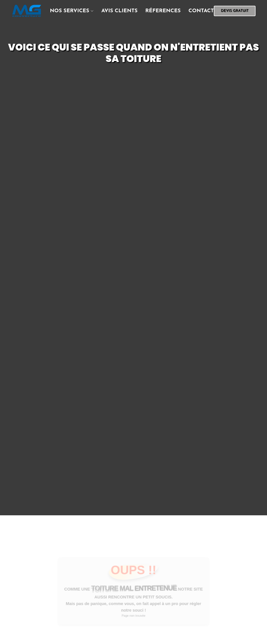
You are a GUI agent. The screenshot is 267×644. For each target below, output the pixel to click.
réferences (163, 11)
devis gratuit (235, 11)
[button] (68, 11)
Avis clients (120, 11)
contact (201, 11)
